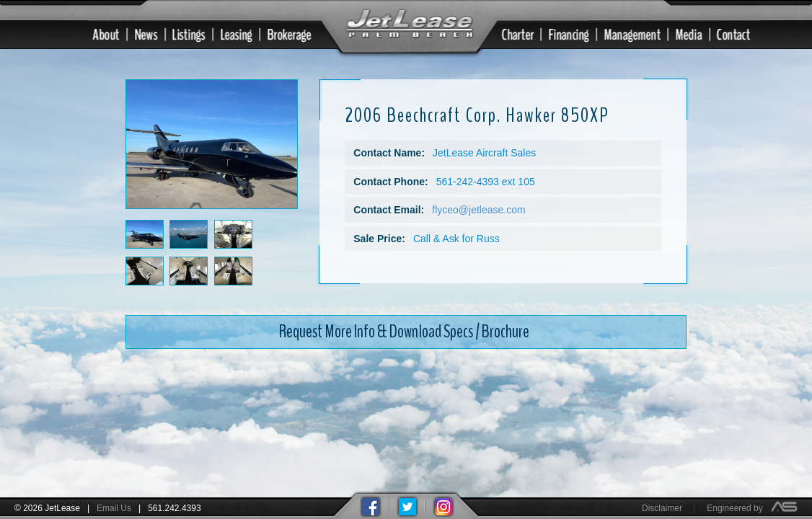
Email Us (114, 508)
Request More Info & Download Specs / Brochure (404, 329)
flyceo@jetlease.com (478, 208)
